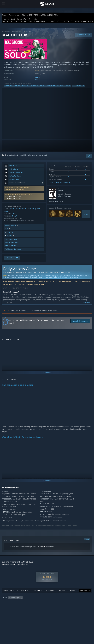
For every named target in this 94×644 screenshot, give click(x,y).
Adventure (18, 210)
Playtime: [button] (58, 603)
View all (87, 541)
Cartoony (17, 87)
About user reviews (8, 566)
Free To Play (32, 210)
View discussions (11, 247)
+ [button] (83, 87)
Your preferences (22, 566)
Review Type (8, 595)
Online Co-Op (34, 87)
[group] (47, 604)
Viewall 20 (86, 215)
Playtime (62, 595)
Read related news (11, 244)
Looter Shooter (50, 87)
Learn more (74, 278)
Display (72, 595)
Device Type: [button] (40, 606)
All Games (5, 33)
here (43, 548)
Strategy (79, 87)
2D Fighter (60, 87)
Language (36, 595)
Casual (25, 210)
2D (73, 87)
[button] (10, 603)
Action (12, 210)
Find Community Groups (13, 251)
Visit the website (11, 227)
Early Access (8, 87)
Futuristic (68, 87)
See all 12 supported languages (59, 184)
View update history (12, 241)
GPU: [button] (29, 606)
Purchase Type (23, 595)
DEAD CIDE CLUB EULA (13, 198)
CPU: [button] (21, 606)
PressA (38, 79)
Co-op (42, 87)
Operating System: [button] (9, 606)
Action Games (15, 33)
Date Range (49, 595)
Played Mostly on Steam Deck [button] (75, 603)
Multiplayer (25, 87)
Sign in (4, 157)
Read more (86, 304)
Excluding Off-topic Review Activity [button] (39, 603)
